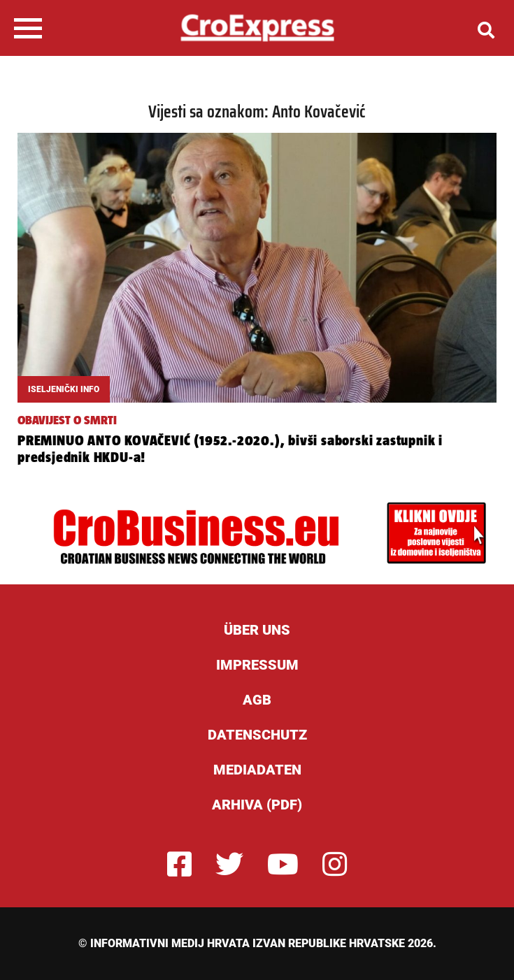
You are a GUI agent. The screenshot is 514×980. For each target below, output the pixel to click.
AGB (257, 700)
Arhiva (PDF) (257, 805)
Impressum (257, 665)
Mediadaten (257, 770)
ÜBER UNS (257, 630)
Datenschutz (257, 735)
